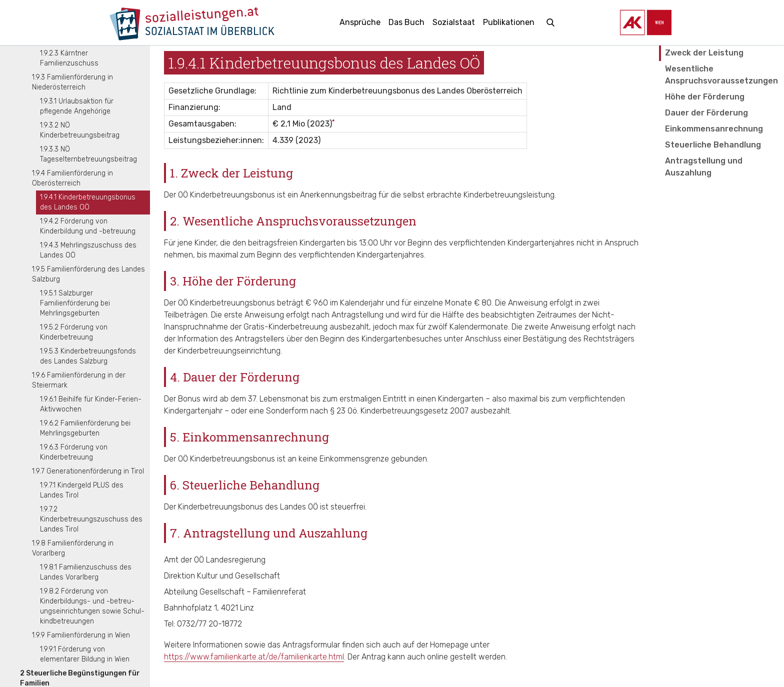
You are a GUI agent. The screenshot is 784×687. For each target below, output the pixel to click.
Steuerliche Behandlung (713, 145)
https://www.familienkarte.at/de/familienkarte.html (254, 657)
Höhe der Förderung (705, 97)
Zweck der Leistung (704, 53)
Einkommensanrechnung (714, 129)
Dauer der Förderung (706, 113)
